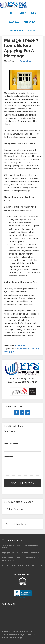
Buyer (19, 348)
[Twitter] (28, 413)
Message (9, 456)
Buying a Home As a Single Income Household (20, 553)
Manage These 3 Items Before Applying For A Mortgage (21, 48)
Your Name (10, 431)
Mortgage (20, 345)
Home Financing (31, 348)
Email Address (12, 444)
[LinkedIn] (22, 413)
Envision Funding (22, 5)
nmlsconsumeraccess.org (22, 574)
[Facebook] (16, 413)
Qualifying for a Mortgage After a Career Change (22, 565)
